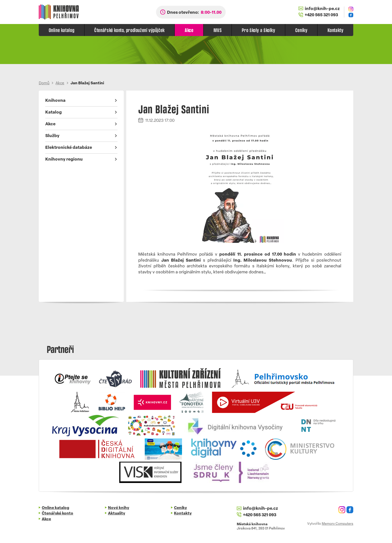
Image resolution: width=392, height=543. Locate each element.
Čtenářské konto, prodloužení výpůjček (129, 30)
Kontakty (335, 30)
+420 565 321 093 (318, 15)
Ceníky (301, 30)
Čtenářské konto (57, 514)
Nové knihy (119, 508)
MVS (218, 30)
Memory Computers (337, 524)
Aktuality (117, 514)
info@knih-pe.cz (319, 9)
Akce (189, 30)
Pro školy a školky (258, 30)
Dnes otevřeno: (194, 13)
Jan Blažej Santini (87, 83)
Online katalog (62, 30)
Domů (44, 83)
